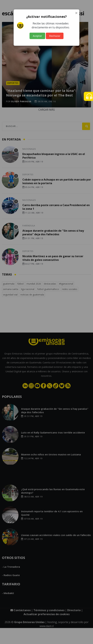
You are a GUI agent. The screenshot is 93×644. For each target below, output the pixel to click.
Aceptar (37, 36)
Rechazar (55, 36)
